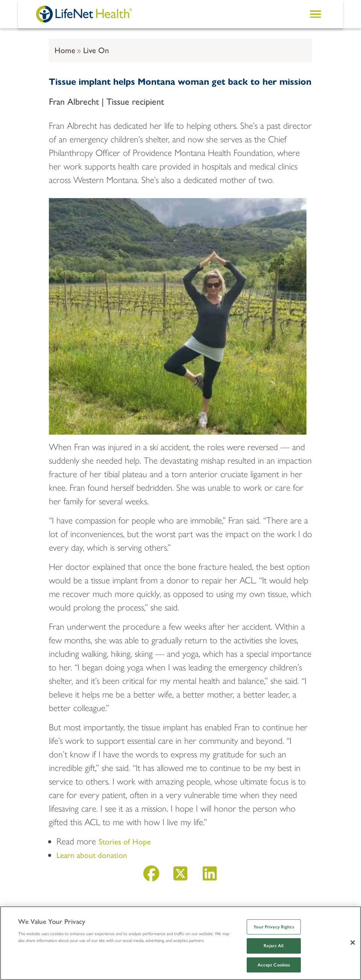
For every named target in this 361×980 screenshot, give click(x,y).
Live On (96, 50)
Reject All (274, 946)
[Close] (353, 942)
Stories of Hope (125, 842)
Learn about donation (92, 855)
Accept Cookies (274, 965)
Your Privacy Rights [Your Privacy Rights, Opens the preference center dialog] (274, 927)
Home (65, 50)
